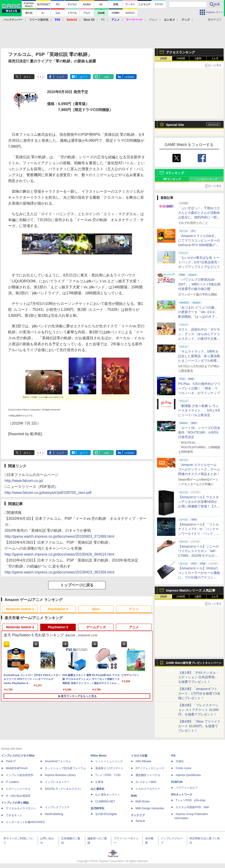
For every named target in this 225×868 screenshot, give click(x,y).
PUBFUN (177, 782)
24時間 (181, 58)
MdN (134, 796)
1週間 (198, 58)
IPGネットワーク (182, 795)
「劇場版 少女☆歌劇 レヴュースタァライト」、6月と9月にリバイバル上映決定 (199, 410)
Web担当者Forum (17, 768)
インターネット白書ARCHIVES (25, 822)
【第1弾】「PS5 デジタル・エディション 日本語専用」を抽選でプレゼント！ (199, 677)
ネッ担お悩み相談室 (18, 796)
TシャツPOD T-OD (108, 775)
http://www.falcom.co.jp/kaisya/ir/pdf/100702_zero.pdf (48, 493)
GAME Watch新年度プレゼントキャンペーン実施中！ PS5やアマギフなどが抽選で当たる (194, 664)
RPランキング (172, 179)
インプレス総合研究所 (20, 775)
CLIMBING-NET (105, 801)
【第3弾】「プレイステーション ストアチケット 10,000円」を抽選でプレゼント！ (198, 710)
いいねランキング (207, 179)
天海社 (180, 761)
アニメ (134, 609)
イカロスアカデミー (148, 789)
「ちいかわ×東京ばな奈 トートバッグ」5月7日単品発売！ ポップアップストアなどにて (199, 262)
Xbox (96, 609)
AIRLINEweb (143, 761)
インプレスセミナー (57, 782)
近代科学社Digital (106, 814)
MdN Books (143, 801)
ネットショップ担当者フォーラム (65, 768)
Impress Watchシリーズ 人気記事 (191, 590)
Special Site (175, 125)
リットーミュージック (109, 761)
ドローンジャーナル (18, 789)
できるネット (14, 815)
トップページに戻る (77, 585)
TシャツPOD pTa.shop (191, 800)
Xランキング (175, 173)
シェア (60, 77)
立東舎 (99, 782)
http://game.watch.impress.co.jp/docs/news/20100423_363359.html (59, 572)
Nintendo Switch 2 (20, 609)
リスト (41, 77)
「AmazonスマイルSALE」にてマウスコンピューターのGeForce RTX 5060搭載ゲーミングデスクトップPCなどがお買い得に (199, 245)
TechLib (140, 821)
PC (103, 20)
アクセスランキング (180, 52)
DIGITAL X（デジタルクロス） (64, 789)
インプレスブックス (57, 807)
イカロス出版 (139, 756)
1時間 (164, 58)
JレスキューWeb (146, 782)
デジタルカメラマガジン (21, 808)
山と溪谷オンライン (108, 795)
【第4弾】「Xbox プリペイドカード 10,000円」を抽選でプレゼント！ (199, 726)
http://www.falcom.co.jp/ (24, 481)
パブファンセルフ (187, 788)
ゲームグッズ (96, 627)
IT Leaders (12, 782)
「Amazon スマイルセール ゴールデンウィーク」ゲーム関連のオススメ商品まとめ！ (199, 469)
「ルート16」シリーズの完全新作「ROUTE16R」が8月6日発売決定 (199, 432)
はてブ (83, 77)
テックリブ (138, 815)
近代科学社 (98, 808)
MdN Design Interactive (150, 808)
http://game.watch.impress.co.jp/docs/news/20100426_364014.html (59, 554)
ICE (173, 756)
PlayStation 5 (58, 609)
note (106, 77)
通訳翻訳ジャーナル (148, 775)
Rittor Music (99, 756)
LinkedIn (129, 77)
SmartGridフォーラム (58, 761)
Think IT (11, 761)
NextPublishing (54, 814)
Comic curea (183, 768)
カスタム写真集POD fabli (192, 807)
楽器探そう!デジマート (109, 768)
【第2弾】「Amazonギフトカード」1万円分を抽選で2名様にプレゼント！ (199, 693)
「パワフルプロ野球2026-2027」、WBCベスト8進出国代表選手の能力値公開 (199, 284)
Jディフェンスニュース (150, 768)
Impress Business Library (60, 775)
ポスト (27, 77)
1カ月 (215, 58)
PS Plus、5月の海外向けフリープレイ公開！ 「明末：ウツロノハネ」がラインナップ (199, 388)
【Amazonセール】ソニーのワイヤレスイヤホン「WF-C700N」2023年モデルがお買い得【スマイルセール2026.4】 (198, 556)
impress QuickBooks (188, 775)
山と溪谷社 (98, 789)
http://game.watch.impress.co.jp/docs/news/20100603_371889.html (59, 536)
